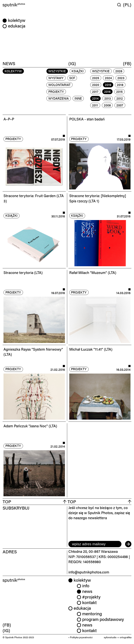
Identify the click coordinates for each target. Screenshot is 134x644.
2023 (121, 78)
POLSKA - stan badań (87, 119)
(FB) (127, 63)
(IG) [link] (6, 630)
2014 (95, 98)
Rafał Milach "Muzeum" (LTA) (93, 272)
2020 (96, 85)
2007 (120, 105)
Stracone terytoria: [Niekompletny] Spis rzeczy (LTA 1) (98, 198)
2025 (96, 78)
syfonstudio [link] (110, 637)
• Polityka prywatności (80, 637)
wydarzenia (59, 98)
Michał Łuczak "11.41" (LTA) (91, 349)
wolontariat (59, 85)
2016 (107, 91)
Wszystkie (57, 71)
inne (78, 98)
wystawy (56, 78)
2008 (107, 105)
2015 (119, 91)
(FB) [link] (7, 625)
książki (78, 71)
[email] (95, 544)
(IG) (72, 63)
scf (72, 78)
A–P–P (9, 119)
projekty (56, 91)
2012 (120, 98)
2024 (108, 78)
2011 (95, 105)
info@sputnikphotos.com (89, 572)
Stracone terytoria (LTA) (23, 272)
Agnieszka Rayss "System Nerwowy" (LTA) (33, 352)
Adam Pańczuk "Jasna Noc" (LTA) (30, 426)
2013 (108, 98)
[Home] (34, 5)
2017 (95, 91)
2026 (119, 71)
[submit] (128, 544)
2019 (108, 85)
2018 (120, 85)
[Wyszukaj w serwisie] (120, 5)
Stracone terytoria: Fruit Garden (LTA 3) (34, 198)
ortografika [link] (126, 637)
